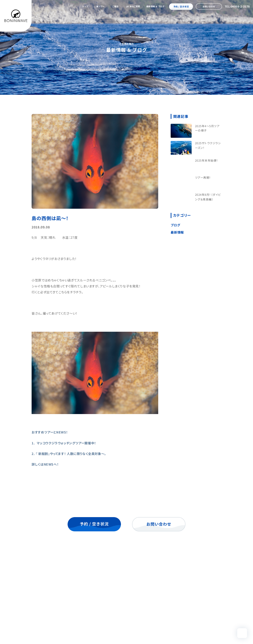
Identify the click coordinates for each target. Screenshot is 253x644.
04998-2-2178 (50, 614)
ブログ (175, 225)
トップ (85, 6)
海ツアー (100, 6)
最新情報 (177, 232)
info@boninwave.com (59, 620)
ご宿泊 (115, 6)
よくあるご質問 (133, 6)
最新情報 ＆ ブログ (155, 6)
